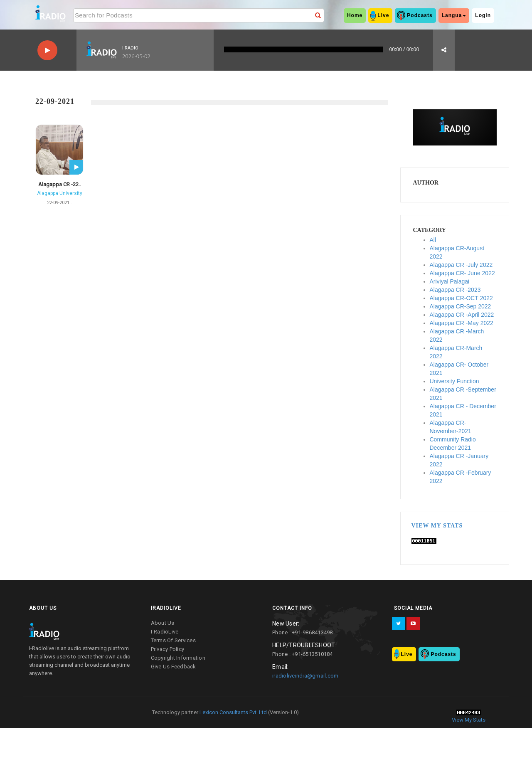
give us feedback (174, 667)
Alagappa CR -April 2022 (462, 315)
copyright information (178, 658)
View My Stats (437, 526)
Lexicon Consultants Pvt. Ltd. (233, 712)
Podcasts (420, 15)
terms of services (173, 640)
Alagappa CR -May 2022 (462, 323)
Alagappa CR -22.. (60, 184)
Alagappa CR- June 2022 (462, 273)
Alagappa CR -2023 (455, 290)
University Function (454, 381)
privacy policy (168, 649)
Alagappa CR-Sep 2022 (461, 306)
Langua (454, 15)
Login (483, 15)
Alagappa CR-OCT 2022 (461, 298)
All (433, 240)
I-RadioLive (165, 632)
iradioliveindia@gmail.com (305, 676)
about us (163, 623)
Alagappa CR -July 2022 (461, 265)
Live (383, 15)
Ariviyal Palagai (450, 281)
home (355, 15)
